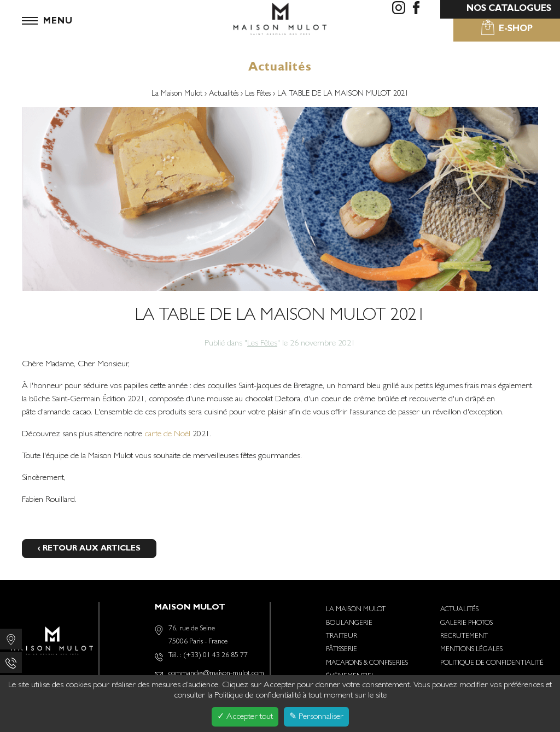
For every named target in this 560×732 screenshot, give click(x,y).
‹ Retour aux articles (89, 549)
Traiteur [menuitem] (342, 637)
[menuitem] (399, 10)
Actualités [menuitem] (459, 610)
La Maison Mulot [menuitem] (356, 610)
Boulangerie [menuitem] (349, 623)
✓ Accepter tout (245, 717)
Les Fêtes (259, 94)
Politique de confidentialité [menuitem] (492, 663)
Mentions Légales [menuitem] (471, 650)
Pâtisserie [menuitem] (342, 650)
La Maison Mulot (178, 94)
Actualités (225, 94)
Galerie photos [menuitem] (466, 623)
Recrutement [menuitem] (464, 637)
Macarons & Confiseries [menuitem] (367, 663)
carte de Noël (166, 435)
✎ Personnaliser (316, 717)
